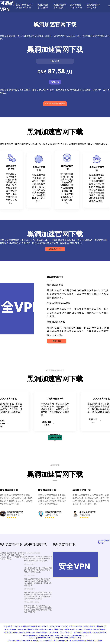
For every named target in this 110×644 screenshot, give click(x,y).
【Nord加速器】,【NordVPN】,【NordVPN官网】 (54, 633)
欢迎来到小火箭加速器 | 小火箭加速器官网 (90, 633)
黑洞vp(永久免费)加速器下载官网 (55, 438)
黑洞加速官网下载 (55, 249)
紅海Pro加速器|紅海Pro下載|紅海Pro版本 (23, 641)
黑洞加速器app (95, 421)
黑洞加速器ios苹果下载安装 (55, 104)
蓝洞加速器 (57, 341)
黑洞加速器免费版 (48, 424)
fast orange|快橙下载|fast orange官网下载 (56, 641)
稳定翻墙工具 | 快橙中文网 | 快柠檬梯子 (91, 629)
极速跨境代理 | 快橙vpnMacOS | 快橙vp (53, 626)
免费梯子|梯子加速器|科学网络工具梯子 (87, 641)
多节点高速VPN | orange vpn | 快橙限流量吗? (22, 629)
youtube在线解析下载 (104, 542)
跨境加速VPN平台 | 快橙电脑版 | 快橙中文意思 (57, 629)
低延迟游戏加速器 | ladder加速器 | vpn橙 (19, 633)
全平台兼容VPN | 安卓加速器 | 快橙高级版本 (21, 626)
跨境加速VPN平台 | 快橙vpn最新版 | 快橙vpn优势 (87, 626)
